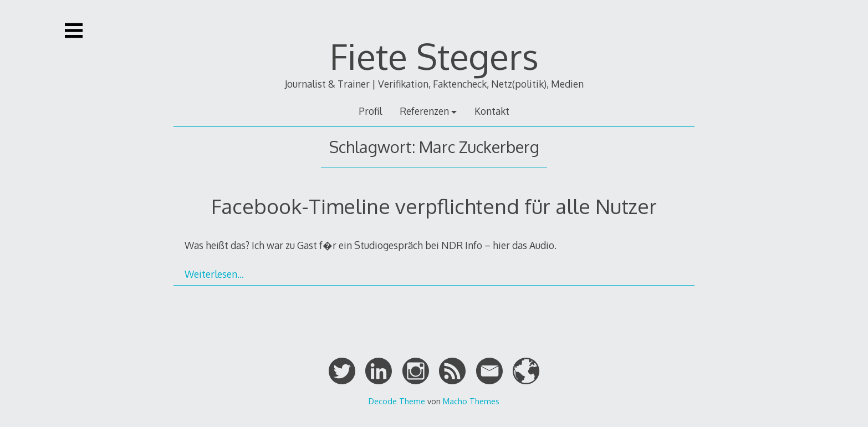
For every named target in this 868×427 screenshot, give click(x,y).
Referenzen (424, 111)
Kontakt (492, 111)
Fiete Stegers (434, 56)
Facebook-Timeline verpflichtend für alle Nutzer (434, 206)
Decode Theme (397, 401)
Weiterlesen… (214, 274)
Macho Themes (471, 401)
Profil (370, 111)
